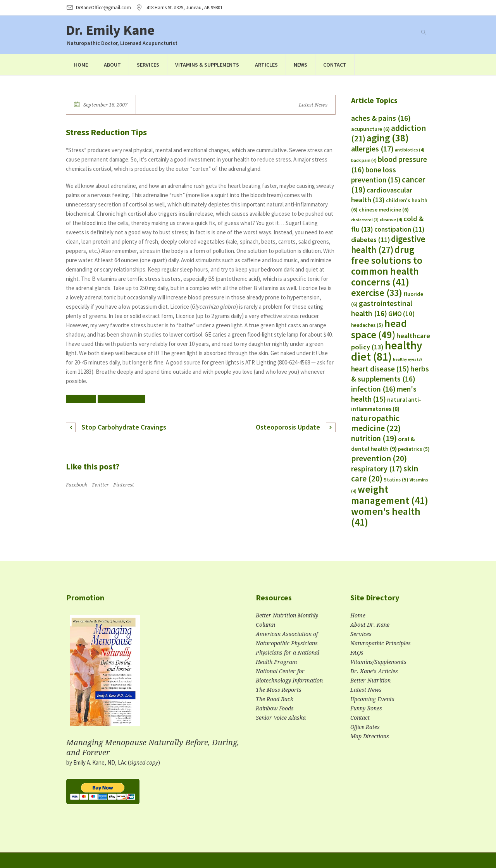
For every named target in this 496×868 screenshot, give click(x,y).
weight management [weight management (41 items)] (390, 495)
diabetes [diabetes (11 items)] (370, 240)
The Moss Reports (279, 690)
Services (361, 634)
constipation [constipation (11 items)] (399, 229)
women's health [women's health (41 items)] (386, 517)
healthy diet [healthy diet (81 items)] (387, 351)
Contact (360, 718)
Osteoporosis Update (288, 427)
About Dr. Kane (370, 625)
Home (358, 615)
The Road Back (275, 699)
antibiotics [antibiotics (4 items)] (410, 150)
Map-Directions (370, 736)
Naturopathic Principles (381, 643)
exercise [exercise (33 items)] (377, 293)
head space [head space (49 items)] (379, 329)
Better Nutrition (370, 681)
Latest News (313, 105)
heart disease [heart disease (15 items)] (380, 369)
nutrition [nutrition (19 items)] (374, 438)
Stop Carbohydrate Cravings (124, 427)
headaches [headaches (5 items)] (367, 325)
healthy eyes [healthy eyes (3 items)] (407, 359)
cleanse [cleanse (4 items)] (391, 219)
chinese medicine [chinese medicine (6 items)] (384, 210)
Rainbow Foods (275, 708)
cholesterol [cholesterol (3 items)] (365, 220)
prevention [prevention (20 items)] (379, 458)
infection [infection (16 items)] (373, 389)
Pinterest (124, 485)
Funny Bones (366, 708)
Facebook (77, 485)
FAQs (357, 653)
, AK (184, 8)
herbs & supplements (121, 399)
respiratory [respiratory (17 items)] (377, 468)
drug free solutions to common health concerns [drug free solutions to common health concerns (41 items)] (387, 266)
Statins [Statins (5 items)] (396, 480)
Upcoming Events (372, 699)
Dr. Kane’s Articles (374, 671)
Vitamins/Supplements (378, 662)
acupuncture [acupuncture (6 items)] (370, 129)
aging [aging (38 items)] (388, 138)
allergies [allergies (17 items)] (372, 149)
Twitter (100, 485)
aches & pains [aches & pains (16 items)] (381, 118)
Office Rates (365, 727)
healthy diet (81, 399)
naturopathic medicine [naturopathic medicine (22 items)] (376, 423)
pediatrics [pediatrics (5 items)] (414, 449)
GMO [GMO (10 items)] (401, 314)
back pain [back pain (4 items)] (364, 160)
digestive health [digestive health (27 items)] (388, 244)
